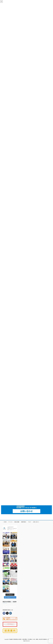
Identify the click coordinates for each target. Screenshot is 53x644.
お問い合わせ (26, 511)
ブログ (29, 522)
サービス (10, 522)
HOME (5, 522)
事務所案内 (24, 522)
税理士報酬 (17, 522)
